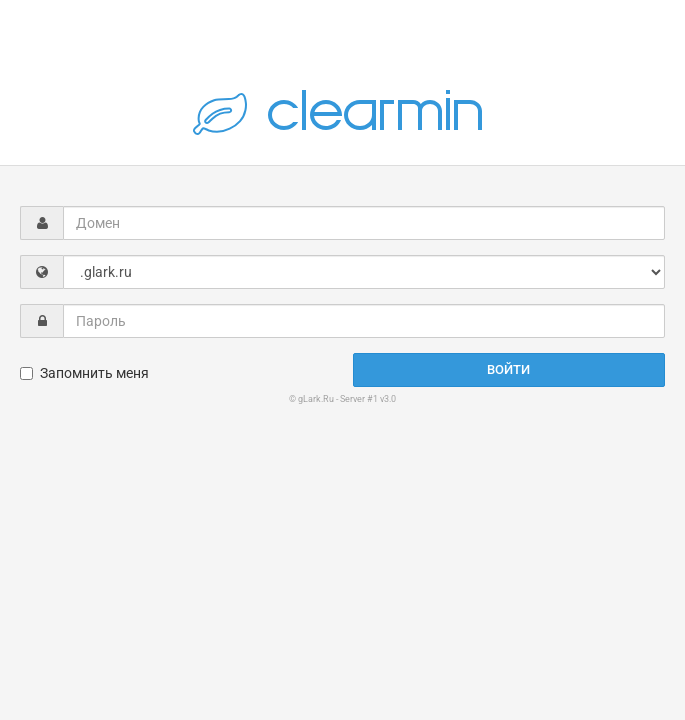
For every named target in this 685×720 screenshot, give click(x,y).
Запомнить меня (84, 373)
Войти (508, 369)
